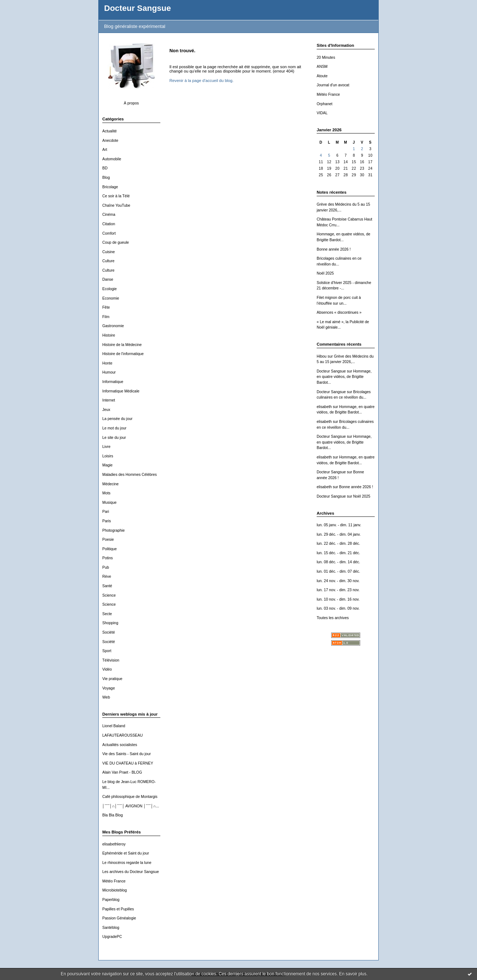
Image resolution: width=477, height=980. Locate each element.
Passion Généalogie (119, 918)
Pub (106, 567)
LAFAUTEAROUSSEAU (122, 735)
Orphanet (324, 104)
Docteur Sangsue (137, 8)
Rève (107, 577)
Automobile (112, 159)
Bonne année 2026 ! (334, 249)
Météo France (114, 881)
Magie (107, 465)
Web (106, 697)
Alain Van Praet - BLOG (122, 772)
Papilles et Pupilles (118, 909)
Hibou (322, 356)
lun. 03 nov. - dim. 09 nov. (338, 608)
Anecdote (110, 141)
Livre (106, 447)
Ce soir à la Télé (116, 196)
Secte (107, 614)
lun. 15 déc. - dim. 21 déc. (338, 553)
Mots (106, 493)
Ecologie (110, 289)
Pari (106, 512)
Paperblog (111, 900)
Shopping (110, 623)
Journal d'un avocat (333, 85)
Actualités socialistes (120, 745)
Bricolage (110, 187)
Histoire (109, 335)
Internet (109, 400)
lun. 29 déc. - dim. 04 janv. (339, 534)
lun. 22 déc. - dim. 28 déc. (338, 543)
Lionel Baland (114, 726)
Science (109, 595)
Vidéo (107, 669)
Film (106, 317)
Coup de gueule (116, 242)
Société (109, 632)
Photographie (114, 530)
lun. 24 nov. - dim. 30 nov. (338, 581)
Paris (107, 521)
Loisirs (108, 456)
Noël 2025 (325, 273)
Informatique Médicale (121, 391)
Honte (107, 363)
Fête (106, 307)
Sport (107, 651)
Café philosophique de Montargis (130, 797)
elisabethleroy (114, 844)
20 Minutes (326, 57)
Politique (110, 549)
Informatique (113, 382)
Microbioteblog (115, 890)
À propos (131, 103)
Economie (111, 298)
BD (105, 168)
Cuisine (109, 252)
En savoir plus (353, 974)
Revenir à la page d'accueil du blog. (202, 81)
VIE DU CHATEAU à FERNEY (128, 763)
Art (105, 150)
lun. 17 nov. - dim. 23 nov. (338, 590)
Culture (108, 261)
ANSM (322, 67)
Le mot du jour (114, 428)
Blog (106, 178)
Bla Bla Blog (113, 815)
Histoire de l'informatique (123, 354)
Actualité (110, 131)
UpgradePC (112, 937)
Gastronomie (113, 326)
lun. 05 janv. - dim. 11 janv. (339, 525)
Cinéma (109, 215)
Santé (107, 586)
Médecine (110, 484)
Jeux (106, 410)
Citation (109, 224)
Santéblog (111, 928)
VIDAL (322, 113)
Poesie (108, 540)
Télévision (111, 660)
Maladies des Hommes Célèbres (129, 475)
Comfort (109, 233)
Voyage (109, 688)
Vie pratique (112, 679)
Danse (108, 279)
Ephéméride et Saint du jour (126, 853)
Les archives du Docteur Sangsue (131, 872)
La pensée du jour (117, 419)
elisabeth (324, 407)
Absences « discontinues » (339, 312)
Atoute (322, 76)
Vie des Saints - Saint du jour (127, 754)
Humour (109, 372)
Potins (108, 558)
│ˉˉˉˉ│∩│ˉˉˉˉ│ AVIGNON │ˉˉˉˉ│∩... (131, 806)
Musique (109, 503)
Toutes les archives (333, 618)
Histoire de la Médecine (122, 345)
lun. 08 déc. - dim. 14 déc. (338, 562)
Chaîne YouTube (116, 205)
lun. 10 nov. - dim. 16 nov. (338, 599)
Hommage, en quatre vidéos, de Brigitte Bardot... (344, 377)
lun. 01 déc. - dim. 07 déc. (338, 571)
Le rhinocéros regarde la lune (127, 863)
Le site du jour (114, 438)
